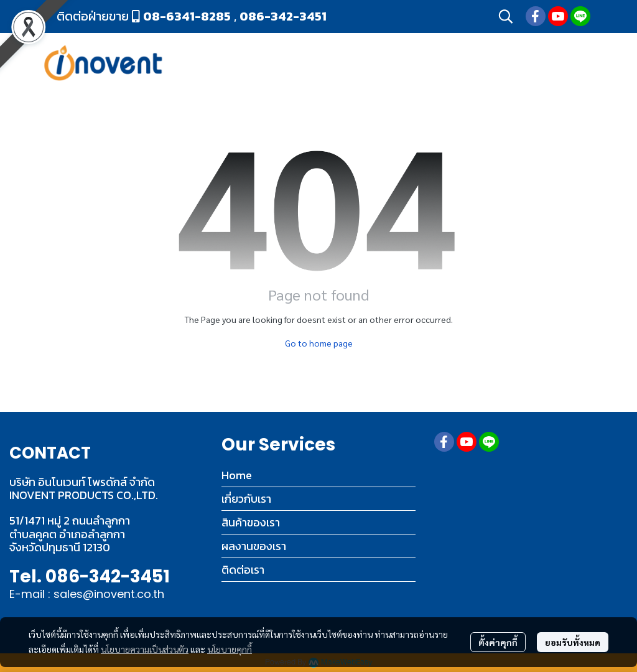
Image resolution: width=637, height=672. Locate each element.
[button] (506, 16)
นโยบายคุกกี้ (230, 649)
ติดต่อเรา (243, 570)
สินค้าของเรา (251, 522)
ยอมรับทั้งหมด (573, 642)
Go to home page (319, 343)
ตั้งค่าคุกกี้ (498, 642)
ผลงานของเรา (254, 546)
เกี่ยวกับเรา (246, 499)
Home (237, 475)
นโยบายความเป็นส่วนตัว (145, 649)
